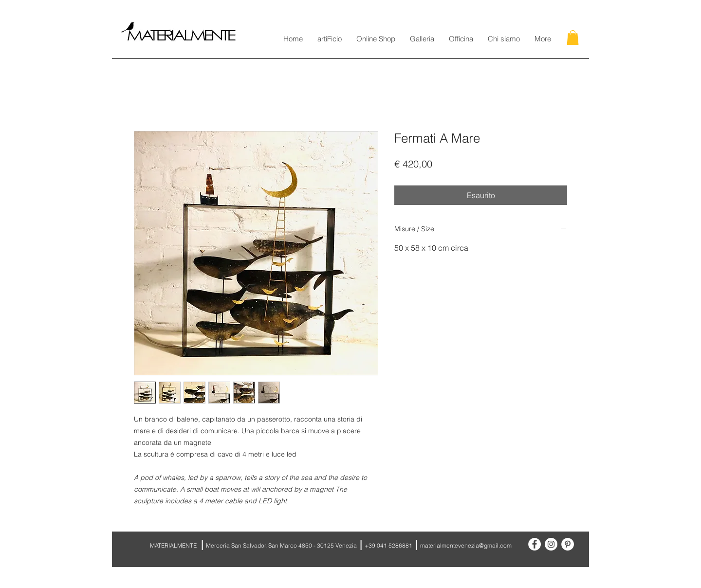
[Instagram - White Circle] (551, 544)
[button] (573, 37)
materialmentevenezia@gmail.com (466, 545)
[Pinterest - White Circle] (568, 544)
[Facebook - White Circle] (535, 544)
